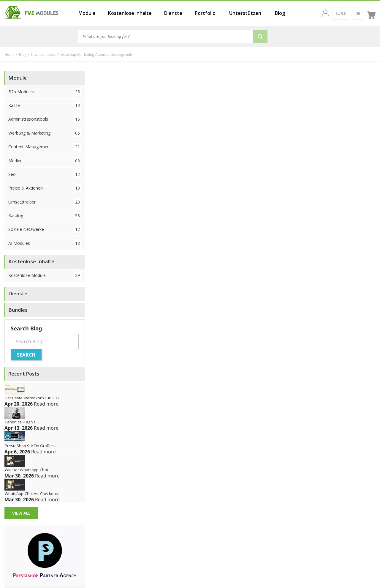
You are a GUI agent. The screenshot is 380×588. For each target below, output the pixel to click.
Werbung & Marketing (45, 133)
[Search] (165, 36)
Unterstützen (245, 13)
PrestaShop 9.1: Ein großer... (30, 446)
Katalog (45, 216)
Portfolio (205, 13)
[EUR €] (341, 13)
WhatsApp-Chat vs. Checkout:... (33, 494)
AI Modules (45, 243)
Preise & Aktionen (45, 188)
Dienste (173, 13)
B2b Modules (45, 92)
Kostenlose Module (45, 275)
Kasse (45, 105)
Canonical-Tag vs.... (22, 422)
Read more (46, 404)
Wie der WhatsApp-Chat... (28, 470)
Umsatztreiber (45, 202)
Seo (45, 174)
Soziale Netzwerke (45, 229)
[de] (358, 13)
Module (87, 13)
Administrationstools (45, 119)
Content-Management (45, 147)
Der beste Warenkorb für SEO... (33, 398)
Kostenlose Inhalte (130, 13)
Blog (280, 13)
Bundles (18, 310)
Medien (45, 161)
